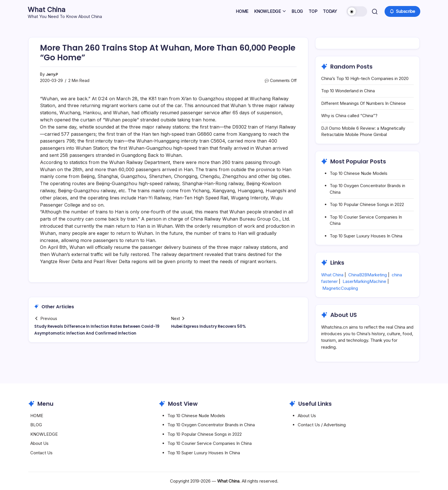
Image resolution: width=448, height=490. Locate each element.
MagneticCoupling (340, 302)
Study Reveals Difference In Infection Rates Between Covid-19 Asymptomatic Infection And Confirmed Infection (94, 333)
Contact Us (41, 453)
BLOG (36, 425)
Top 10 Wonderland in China (348, 91)
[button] (356, 11)
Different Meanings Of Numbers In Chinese (363, 103)
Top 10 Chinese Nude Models (359, 173)
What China (51, 9)
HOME (37, 416)
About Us (39, 443)
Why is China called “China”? (349, 116)
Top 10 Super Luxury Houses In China (366, 236)
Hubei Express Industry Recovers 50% (213, 326)
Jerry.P (53, 74)
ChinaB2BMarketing (368, 288)
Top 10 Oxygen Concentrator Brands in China (211, 425)
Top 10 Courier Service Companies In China (210, 443)
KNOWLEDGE (44, 434)
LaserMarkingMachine (364, 295)
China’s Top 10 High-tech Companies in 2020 (365, 78)
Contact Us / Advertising (322, 425)
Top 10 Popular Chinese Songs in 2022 (367, 204)
